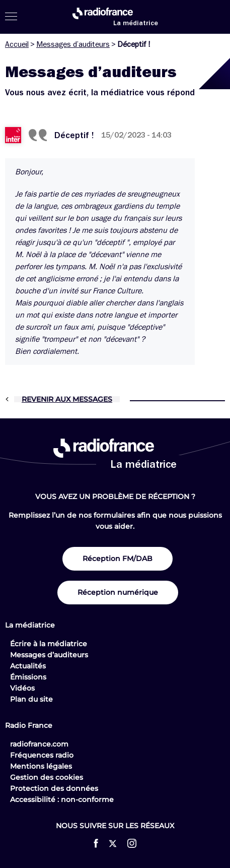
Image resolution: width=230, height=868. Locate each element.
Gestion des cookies (47, 777)
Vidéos (22, 688)
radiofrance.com (39, 744)
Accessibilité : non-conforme (62, 799)
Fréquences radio (42, 755)
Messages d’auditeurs (73, 44)
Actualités (28, 666)
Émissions (28, 677)
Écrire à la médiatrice (49, 644)
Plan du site (31, 699)
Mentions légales (41, 766)
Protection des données (54, 788)
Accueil (17, 44)
